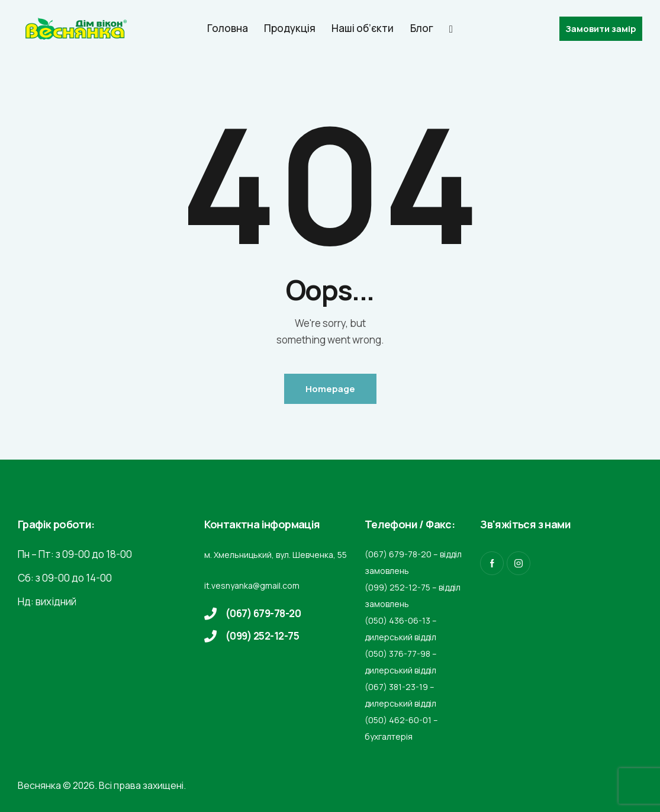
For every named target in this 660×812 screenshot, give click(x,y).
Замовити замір (601, 29)
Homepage (330, 389)
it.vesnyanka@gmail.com (252, 585)
